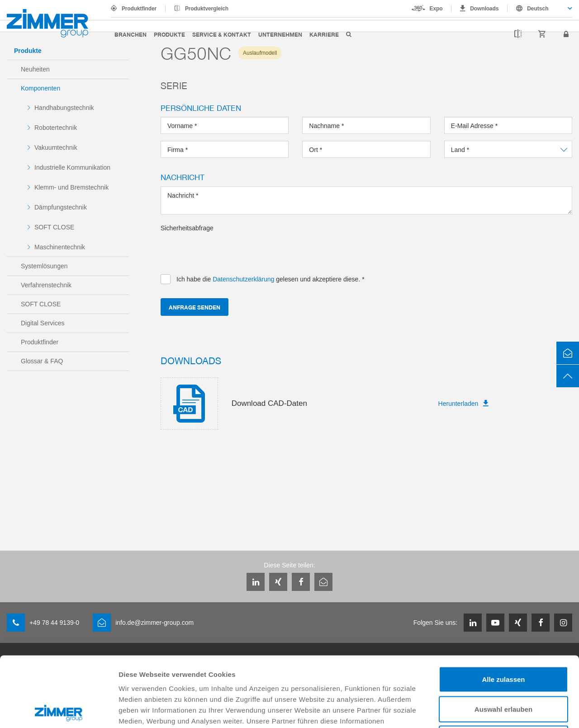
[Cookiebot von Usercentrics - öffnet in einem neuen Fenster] (59, 710)
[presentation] (229, 250)
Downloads (484, 9)
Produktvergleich (207, 9)
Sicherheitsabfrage (187, 228)
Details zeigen (481, 710)
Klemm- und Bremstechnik (71, 187)
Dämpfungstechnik (61, 207)
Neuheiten (35, 69)
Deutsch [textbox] (538, 9)
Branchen (131, 34)
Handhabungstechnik (64, 108)
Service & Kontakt (222, 34)
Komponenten (40, 88)
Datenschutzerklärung (354, 673)
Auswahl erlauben (503, 639)
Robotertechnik (56, 128)
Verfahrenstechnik (46, 285)
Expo (436, 9)
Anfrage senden (195, 307)
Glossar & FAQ (42, 361)
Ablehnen (503, 669)
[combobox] (540, 9)
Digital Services (43, 323)
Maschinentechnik (60, 247)
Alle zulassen (503, 609)
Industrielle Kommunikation (72, 167)
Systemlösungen (44, 266)
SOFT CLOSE (54, 227)
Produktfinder (139, 9)
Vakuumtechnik (56, 148)
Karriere (324, 34)
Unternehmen (280, 34)
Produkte (169, 34)
